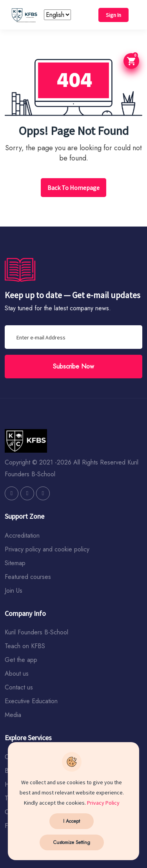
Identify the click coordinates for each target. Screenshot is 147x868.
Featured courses (28, 577)
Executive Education (31, 701)
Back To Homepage (73, 188)
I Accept (72, 821)
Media (13, 715)
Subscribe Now (73, 366)
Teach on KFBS (25, 646)
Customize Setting (72, 842)
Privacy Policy (103, 803)
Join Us (14, 591)
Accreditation (22, 535)
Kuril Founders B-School (36, 632)
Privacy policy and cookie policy (47, 549)
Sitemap (15, 563)
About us (17, 674)
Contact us (19, 687)
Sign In (113, 15)
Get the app (21, 660)
